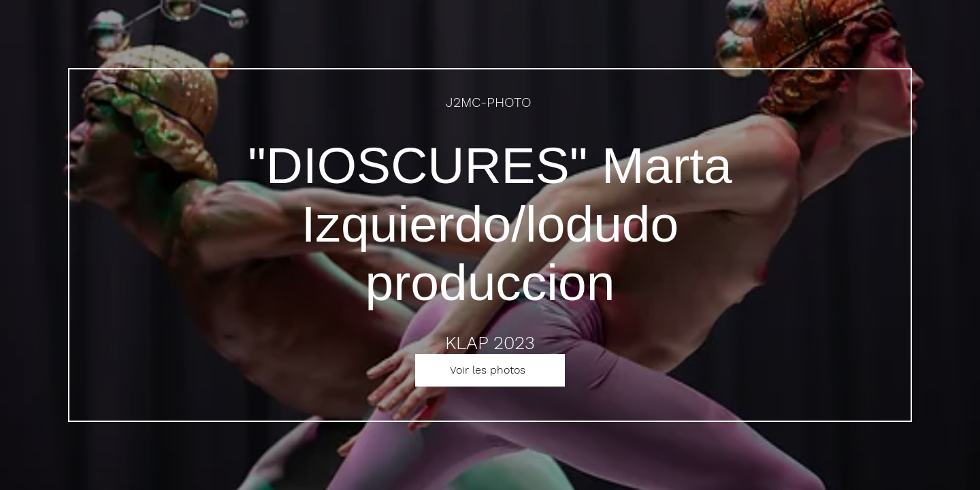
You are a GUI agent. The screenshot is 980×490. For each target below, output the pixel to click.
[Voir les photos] (490, 370)
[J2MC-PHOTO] (490, 102)
